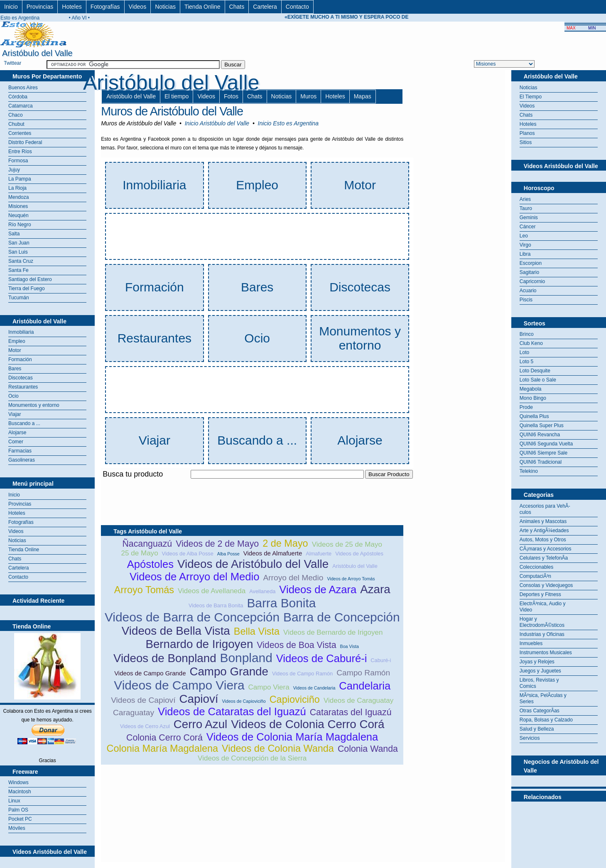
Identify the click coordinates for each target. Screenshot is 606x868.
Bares (15, 369)
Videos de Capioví (143, 700)
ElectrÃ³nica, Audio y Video (543, 607)
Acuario (528, 291)
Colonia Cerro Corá (164, 738)
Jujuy (14, 170)
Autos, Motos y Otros (543, 540)
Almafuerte (319, 554)
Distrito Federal (25, 142)
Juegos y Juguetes (540, 671)
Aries (525, 199)
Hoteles (72, 7)
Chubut (16, 124)
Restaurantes (23, 387)
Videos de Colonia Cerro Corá (308, 724)
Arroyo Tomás (144, 590)
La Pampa (20, 179)
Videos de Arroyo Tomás (351, 579)
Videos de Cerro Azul (145, 726)
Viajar (15, 414)
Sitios (526, 142)
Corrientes (20, 133)
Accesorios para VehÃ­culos (545, 509)
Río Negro (20, 225)
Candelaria (365, 686)
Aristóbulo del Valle (131, 96)
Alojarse (17, 433)
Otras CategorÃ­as (540, 711)
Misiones (18, 206)
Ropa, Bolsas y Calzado (546, 720)
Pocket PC (20, 819)
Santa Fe (18, 270)
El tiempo (177, 96)
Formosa (18, 161)
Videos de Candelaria (314, 688)
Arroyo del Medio (293, 578)
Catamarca (21, 106)
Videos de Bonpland (165, 658)
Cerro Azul (200, 724)
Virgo (525, 245)
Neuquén (18, 215)
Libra (525, 254)
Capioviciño (295, 699)
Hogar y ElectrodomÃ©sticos (542, 622)
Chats (237, 7)
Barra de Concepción (342, 617)
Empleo (17, 341)
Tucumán (19, 298)
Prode (526, 407)
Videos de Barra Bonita (216, 605)
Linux (14, 801)
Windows (18, 782)
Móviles (17, 828)
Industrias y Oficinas (542, 634)
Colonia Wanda (368, 749)
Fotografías (105, 7)
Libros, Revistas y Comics (539, 683)
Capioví (199, 699)
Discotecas (21, 378)
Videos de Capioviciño (244, 701)
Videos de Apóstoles (359, 554)
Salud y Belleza (537, 729)
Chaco (16, 115)
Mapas (363, 96)
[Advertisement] (252, 483)
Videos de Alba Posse (188, 554)
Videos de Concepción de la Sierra (252, 758)
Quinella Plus (534, 416)
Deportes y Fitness (540, 594)
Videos (138, 7)
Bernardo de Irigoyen (199, 644)
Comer (16, 442)
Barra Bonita (281, 603)
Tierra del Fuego (27, 289)
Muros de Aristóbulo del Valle (172, 111)
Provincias (40, 7)
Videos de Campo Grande (150, 673)
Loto (524, 352)
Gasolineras (22, 460)
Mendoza (18, 197)
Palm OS (18, 810)
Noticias (165, 7)
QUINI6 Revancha (540, 435)
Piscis (526, 300)
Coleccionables (536, 567)
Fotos (231, 96)
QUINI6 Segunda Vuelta (546, 444)
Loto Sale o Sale (538, 380)
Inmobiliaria (21, 332)
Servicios (530, 738)
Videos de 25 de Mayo (347, 544)
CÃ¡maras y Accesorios (546, 549)
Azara (375, 589)
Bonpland (246, 658)
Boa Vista (350, 646)
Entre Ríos (20, 152)
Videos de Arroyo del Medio (195, 577)
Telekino (529, 471)
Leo (524, 236)
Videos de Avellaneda (212, 591)
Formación (20, 359)
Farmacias (20, 451)
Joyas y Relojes (537, 662)
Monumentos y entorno (34, 405)
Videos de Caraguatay (358, 701)
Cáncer (528, 227)
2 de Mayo (285, 543)
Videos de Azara (318, 589)
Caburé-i (381, 660)
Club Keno (531, 343)
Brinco (527, 334)
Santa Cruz (21, 261)
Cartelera (265, 7)
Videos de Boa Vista (296, 645)
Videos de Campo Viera (179, 685)
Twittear (12, 63)
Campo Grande (229, 671)
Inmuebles (531, 643)
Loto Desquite (535, 371)
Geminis (529, 218)
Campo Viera (269, 687)
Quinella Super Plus (542, 425)
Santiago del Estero (30, 279)
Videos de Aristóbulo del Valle (253, 564)
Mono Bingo (533, 398)
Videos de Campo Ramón (302, 674)
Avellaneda (262, 591)
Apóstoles (150, 564)
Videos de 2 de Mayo (217, 544)
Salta (14, 234)
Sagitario (529, 272)
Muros (308, 96)
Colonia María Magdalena (162, 748)
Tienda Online (202, 7)
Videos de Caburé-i (322, 658)
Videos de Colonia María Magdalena (292, 737)
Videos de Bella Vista (176, 631)
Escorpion (531, 263)
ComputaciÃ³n (535, 576)
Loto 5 (526, 362)
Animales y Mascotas (543, 521)
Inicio (11, 7)
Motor (15, 350)
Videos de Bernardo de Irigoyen (333, 632)
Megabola (531, 389)
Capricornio (532, 281)
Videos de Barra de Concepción (192, 617)
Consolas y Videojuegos (546, 585)
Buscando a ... (24, 423)
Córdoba (18, 97)
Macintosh (20, 792)
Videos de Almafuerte (273, 553)
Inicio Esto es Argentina (288, 123)
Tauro (526, 208)
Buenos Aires (23, 88)
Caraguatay (134, 713)
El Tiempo (531, 97)
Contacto (297, 7)
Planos (527, 133)
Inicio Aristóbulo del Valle (217, 123)
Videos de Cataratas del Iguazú (232, 712)
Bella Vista (257, 631)
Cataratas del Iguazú (351, 712)
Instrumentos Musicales (546, 653)
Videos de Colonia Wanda (278, 748)
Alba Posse (228, 554)
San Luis (18, 252)
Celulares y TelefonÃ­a (544, 558)
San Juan (19, 243)
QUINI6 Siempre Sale (543, 453)
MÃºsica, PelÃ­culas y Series (543, 698)
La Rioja (17, 188)
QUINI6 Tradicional (541, 462)
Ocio (13, 396)
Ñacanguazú (147, 544)
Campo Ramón (363, 673)
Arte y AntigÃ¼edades (544, 531)
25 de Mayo (140, 553)
